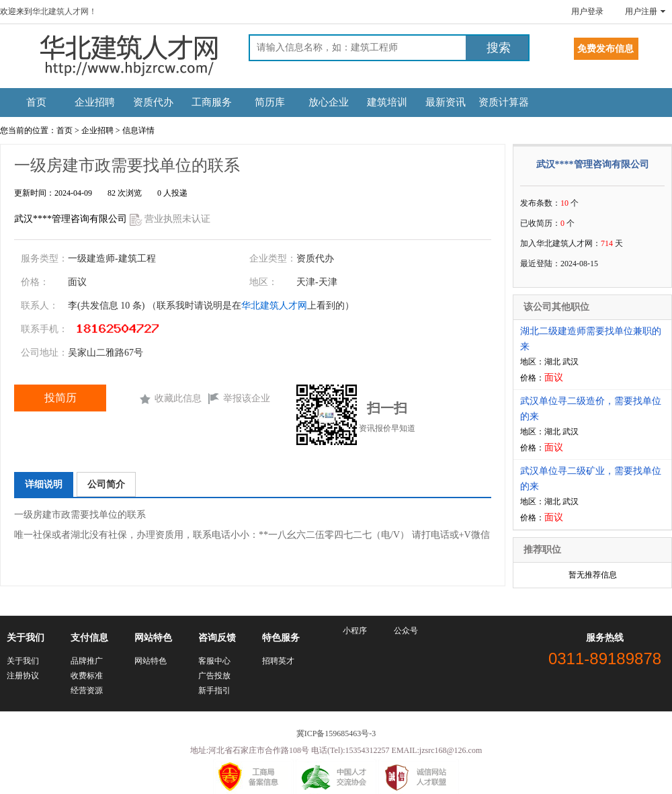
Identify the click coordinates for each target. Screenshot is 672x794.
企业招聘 (95, 102)
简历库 (270, 102)
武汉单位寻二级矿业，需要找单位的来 (591, 479)
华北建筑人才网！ (65, 11)
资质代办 (153, 102)
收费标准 (87, 676)
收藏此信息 (178, 398)
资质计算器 (504, 102)
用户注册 (641, 11)
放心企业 (329, 102)
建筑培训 (387, 102)
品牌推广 (87, 661)
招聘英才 (278, 661)
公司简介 (106, 484)
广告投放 (214, 676)
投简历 (60, 398)
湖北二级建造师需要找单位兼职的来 (591, 339)
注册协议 (23, 676)
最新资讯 (446, 102)
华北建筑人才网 (274, 306)
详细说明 (44, 484)
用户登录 (587, 11)
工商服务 (212, 102)
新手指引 (214, 690)
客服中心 (214, 661)
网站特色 (151, 661)
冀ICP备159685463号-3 (336, 733)
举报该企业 (247, 398)
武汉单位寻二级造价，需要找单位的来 (591, 409)
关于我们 (23, 661)
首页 (36, 102)
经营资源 (87, 690)
